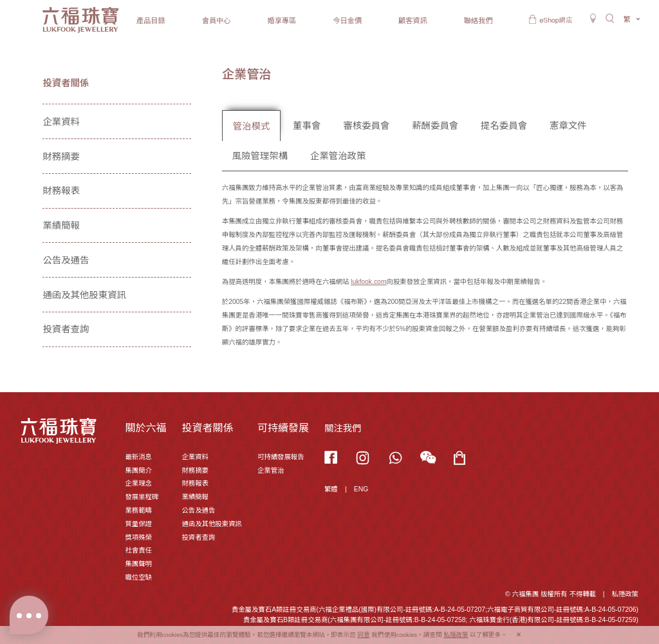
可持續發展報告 (281, 457)
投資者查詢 (66, 329)
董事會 (307, 126)
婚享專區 (282, 21)
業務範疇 (138, 510)
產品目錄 (151, 21)
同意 (363, 635)
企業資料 (61, 122)
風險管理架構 (260, 156)
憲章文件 (568, 126)
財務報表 (61, 191)
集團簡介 (138, 470)
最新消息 (138, 457)
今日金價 (347, 21)
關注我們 (343, 428)
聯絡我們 (478, 21)
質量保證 (138, 524)
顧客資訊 (413, 21)
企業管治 (271, 470)
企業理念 (138, 483)
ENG (361, 489)
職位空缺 (138, 577)
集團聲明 (138, 564)
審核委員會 (366, 126)
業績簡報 (61, 225)
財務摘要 (61, 156)
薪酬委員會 (435, 126)
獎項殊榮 (138, 537)
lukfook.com (368, 282)
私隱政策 (625, 594)
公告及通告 (66, 260)
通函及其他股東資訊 (84, 295)
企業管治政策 (338, 156)
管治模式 (252, 126)
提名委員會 (504, 126)
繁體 (331, 489)
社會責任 (138, 550)
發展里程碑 (142, 497)
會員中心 (217, 21)
